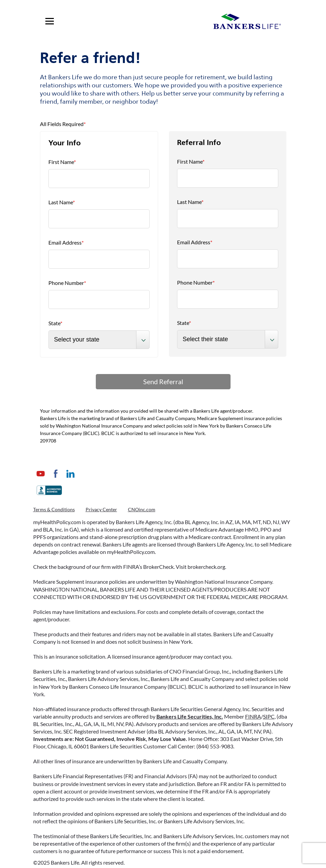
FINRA (253, 716)
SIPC (269, 716)
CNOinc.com (142, 509)
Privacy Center (101, 509)
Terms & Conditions (54, 509)
